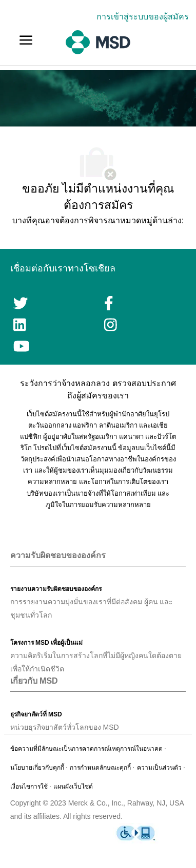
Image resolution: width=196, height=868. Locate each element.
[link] (145, 17)
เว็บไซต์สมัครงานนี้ (89, 448)
